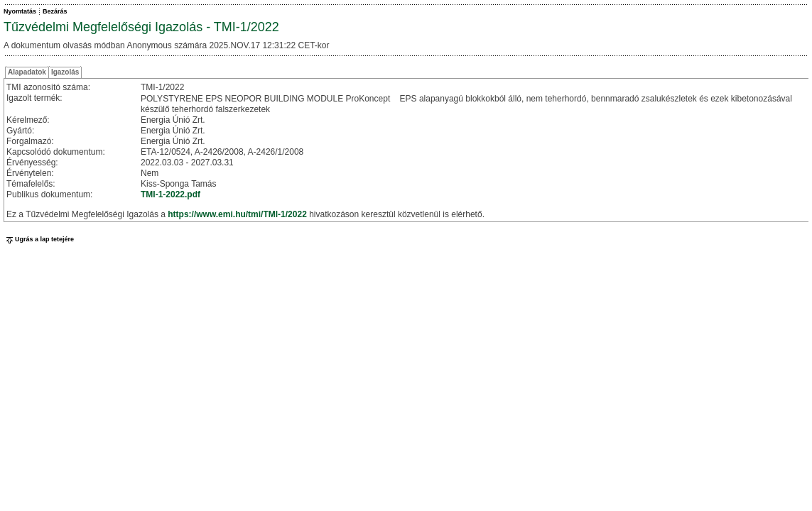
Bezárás (55, 11)
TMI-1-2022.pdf (170, 194)
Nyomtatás (20, 11)
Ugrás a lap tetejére (39, 239)
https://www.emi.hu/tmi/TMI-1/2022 (237, 214)
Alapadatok (27, 72)
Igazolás (65, 72)
